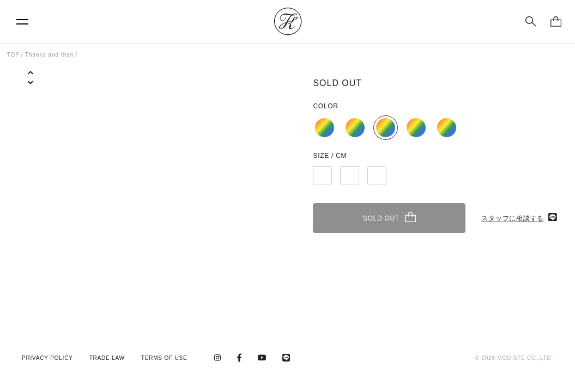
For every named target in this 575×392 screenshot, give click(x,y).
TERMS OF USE (164, 358)
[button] (30, 91)
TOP (13, 55)
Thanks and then (50, 55)
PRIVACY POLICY (47, 358)
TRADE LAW (107, 358)
